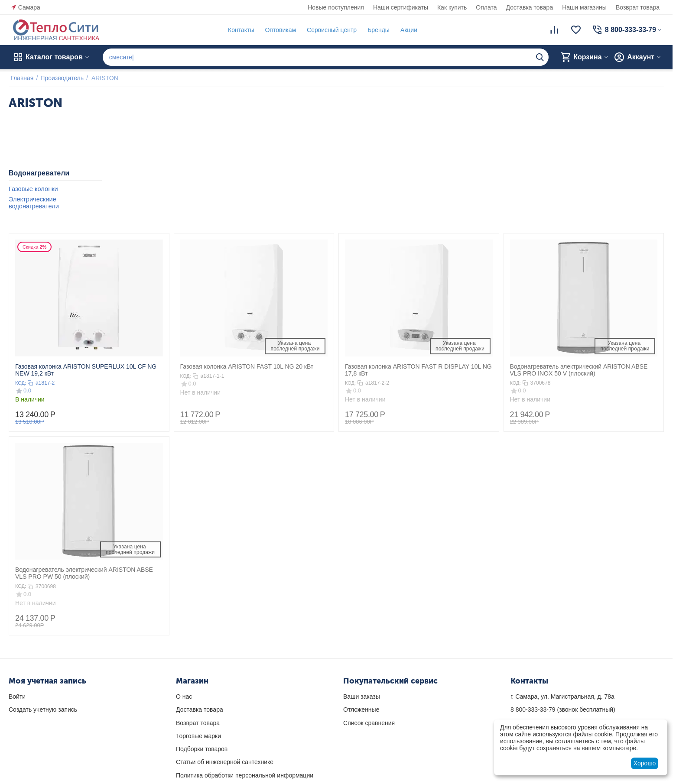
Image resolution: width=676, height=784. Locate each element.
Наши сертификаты (401, 7)
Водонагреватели (39, 173)
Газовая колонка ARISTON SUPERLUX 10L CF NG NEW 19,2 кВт (86, 371)
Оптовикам (279, 30)
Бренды (377, 30)
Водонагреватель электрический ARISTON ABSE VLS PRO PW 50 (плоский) (84, 574)
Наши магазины (584, 7)
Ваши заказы (362, 697)
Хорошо (645, 763)
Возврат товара (638, 7)
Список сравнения (369, 723)
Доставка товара (530, 7)
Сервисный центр (330, 30)
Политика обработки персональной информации (245, 775)
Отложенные (361, 710)
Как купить (452, 7)
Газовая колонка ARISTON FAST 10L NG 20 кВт (247, 368)
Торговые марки (198, 736)
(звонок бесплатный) (563, 710)
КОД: (21, 384)
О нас (184, 697)
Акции (407, 30)
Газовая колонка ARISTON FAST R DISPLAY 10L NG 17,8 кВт (418, 371)
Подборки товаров (202, 749)
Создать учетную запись (43, 710)
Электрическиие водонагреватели (34, 204)
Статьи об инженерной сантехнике (225, 762)
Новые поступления (336, 7)
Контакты (239, 30)
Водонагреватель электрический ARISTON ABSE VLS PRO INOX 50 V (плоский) (579, 371)
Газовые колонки (34, 189)
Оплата (486, 7)
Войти (17, 697)
